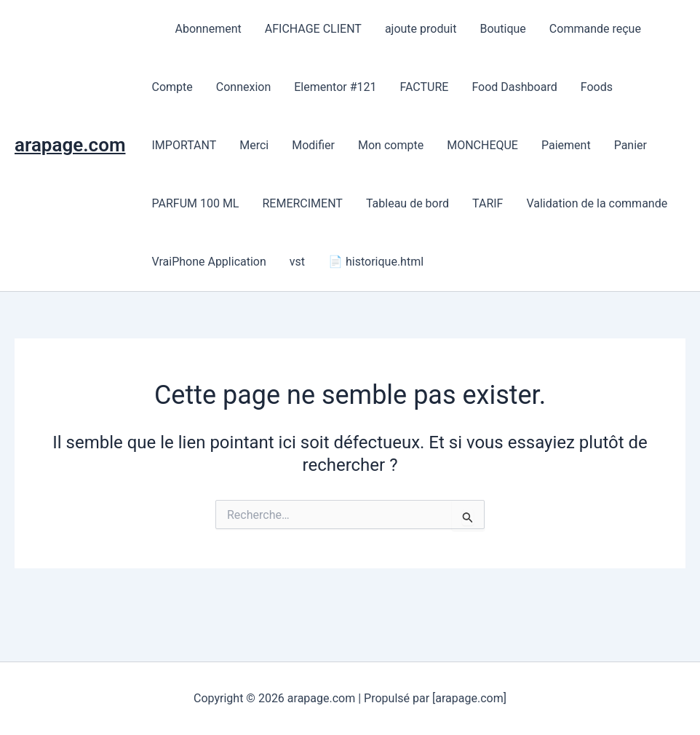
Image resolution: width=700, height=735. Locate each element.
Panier (631, 145)
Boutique (502, 29)
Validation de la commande (597, 203)
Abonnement (208, 29)
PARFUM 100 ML (195, 203)
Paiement (566, 145)
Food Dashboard (514, 87)
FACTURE (424, 87)
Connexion (243, 87)
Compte (172, 87)
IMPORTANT (184, 145)
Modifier (313, 145)
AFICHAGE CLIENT (313, 29)
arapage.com (70, 145)
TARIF (488, 203)
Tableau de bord (407, 203)
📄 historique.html (376, 262)
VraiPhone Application (208, 262)
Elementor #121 (335, 87)
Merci (254, 145)
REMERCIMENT (302, 203)
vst (297, 262)
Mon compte (391, 145)
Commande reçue (595, 29)
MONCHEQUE (482, 145)
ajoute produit (421, 29)
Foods (597, 87)
